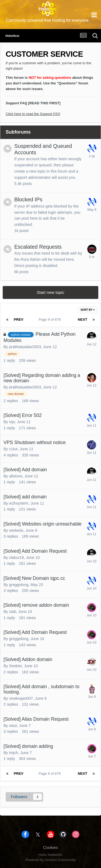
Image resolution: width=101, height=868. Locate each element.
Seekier (16, 666)
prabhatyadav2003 (25, 347)
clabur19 (17, 558)
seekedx (16, 530)
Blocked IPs (28, 199)
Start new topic (51, 292)
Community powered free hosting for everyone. (48, 20)
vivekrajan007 (21, 698)
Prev (19, 319)
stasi (13, 726)
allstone (16, 476)
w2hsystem (19, 503)
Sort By (88, 310)
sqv (12, 422)
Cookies (51, 847)
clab (13, 612)
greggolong (19, 585)
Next (83, 319)
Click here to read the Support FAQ (33, 114)
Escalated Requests (38, 247)
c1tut (13, 449)
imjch (14, 753)
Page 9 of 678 (50, 319)
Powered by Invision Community (50, 860)
